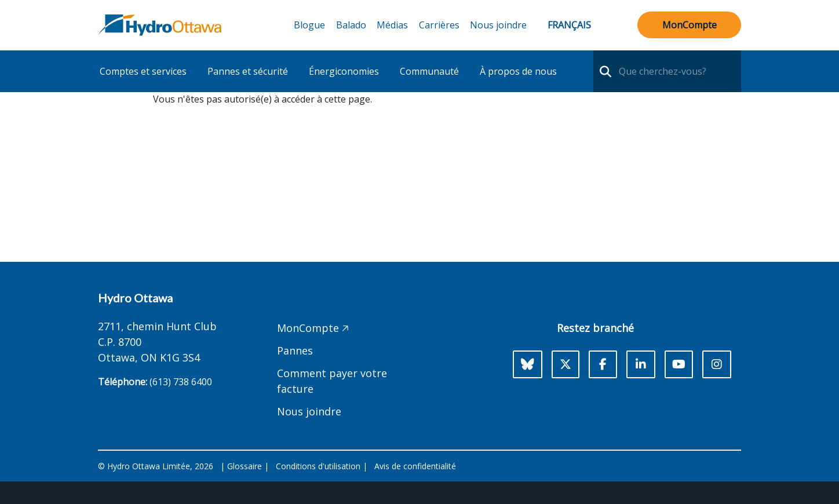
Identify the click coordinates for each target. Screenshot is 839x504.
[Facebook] (603, 364)
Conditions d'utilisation (318, 466)
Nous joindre (498, 25)
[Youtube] (679, 364)
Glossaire (245, 466)
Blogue (309, 25)
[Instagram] (717, 364)
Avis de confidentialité (415, 466)
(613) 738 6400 (181, 382)
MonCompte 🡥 (313, 328)
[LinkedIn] (641, 364)
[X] (566, 364)
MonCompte (690, 25)
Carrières (439, 25)
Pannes (295, 350)
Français (569, 25)
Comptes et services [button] (143, 71)
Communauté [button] (429, 71)
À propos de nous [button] (518, 71)
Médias (392, 25)
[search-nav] (604, 71)
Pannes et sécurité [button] (248, 71)
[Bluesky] (528, 364)
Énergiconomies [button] (344, 71)
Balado (351, 25)
